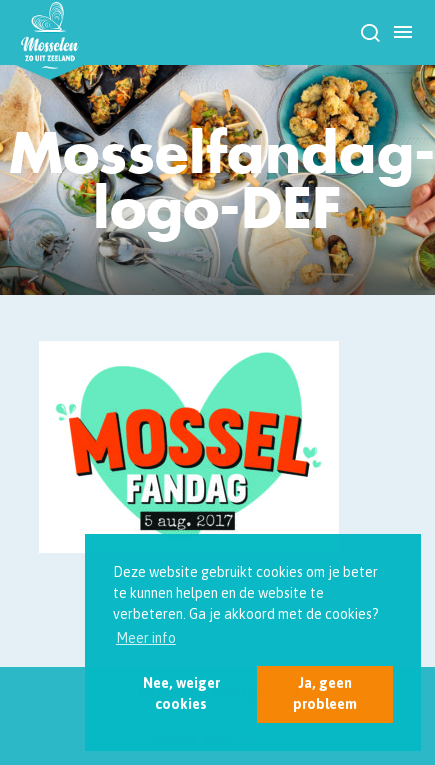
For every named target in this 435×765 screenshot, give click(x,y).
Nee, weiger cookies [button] (181, 693)
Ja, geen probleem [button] (325, 693)
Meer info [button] (146, 638)
